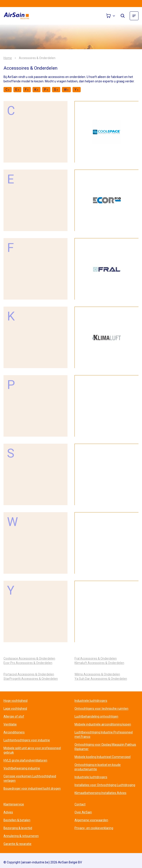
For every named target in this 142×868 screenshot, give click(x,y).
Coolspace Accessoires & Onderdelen (29, 658)
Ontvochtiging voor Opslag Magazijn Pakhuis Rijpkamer (105, 747)
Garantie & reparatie (17, 844)
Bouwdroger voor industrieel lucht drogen (32, 788)
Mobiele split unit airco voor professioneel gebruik (32, 750)
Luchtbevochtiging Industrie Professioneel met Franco (104, 734)
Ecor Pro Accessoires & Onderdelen (28, 663)
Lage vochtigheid (15, 709)
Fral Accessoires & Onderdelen (96, 658)
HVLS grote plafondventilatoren (25, 760)
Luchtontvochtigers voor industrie (27, 740)
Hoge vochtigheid (15, 701)
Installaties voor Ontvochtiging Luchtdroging (105, 785)
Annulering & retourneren (21, 836)
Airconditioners (14, 732)
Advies (8, 812)
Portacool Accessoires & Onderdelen (29, 674)
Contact (80, 804)
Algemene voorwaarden (91, 820)
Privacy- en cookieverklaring (94, 828)
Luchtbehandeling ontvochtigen (96, 716)
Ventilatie (10, 724)
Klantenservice (14, 804)
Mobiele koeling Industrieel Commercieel (103, 757)
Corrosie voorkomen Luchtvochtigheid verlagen (30, 778)
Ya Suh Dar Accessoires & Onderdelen (101, 679)
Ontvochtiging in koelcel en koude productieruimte (98, 767)
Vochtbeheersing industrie (22, 768)
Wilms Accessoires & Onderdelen (97, 674)
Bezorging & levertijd (18, 828)
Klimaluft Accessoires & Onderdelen (99, 663)
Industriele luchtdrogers (91, 701)
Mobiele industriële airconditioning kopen (103, 724)
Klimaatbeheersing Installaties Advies (100, 793)
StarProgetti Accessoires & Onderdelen (31, 679)
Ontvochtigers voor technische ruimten (101, 709)
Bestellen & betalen (17, 820)
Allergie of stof (14, 716)
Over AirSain (83, 812)
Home (8, 58)
